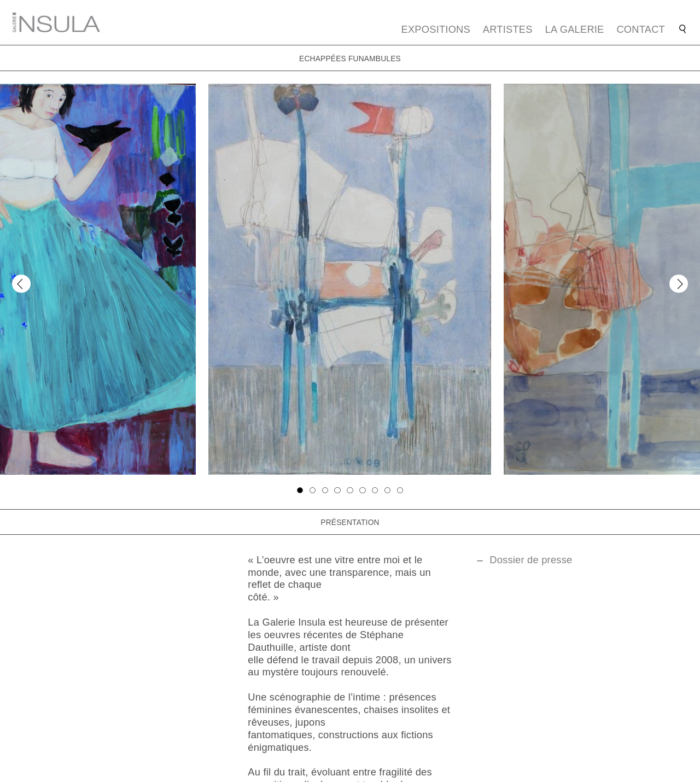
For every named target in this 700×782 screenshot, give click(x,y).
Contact (641, 29)
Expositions (436, 29)
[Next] (678, 284)
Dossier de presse (531, 560)
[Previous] (21, 284)
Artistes (508, 29)
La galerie (575, 29)
